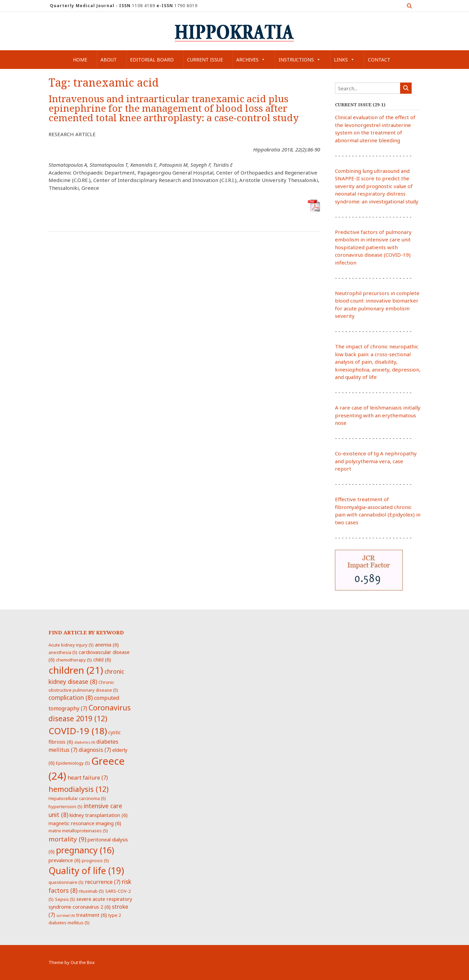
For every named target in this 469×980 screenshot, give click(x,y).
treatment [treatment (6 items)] (91, 915)
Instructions (300, 60)
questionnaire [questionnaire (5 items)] (66, 882)
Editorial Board (152, 60)
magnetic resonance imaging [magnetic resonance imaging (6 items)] (85, 823)
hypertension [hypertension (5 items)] (65, 806)
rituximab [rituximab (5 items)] (91, 891)
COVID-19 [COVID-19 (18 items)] (78, 731)
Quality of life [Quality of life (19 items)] (86, 871)
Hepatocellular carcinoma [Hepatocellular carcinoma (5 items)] (77, 798)
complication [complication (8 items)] (71, 697)
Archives (251, 60)
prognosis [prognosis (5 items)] (95, 860)
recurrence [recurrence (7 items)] (103, 882)
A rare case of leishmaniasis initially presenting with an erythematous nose (378, 415)
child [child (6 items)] (102, 659)
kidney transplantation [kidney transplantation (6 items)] (99, 815)
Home (80, 60)
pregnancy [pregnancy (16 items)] (85, 850)
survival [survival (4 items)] (65, 915)
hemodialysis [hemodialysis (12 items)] (79, 789)
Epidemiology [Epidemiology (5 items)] (73, 763)
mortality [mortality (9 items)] (67, 839)
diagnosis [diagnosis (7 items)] (95, 750)
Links (344, 60)
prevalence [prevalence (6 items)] (64, 860)
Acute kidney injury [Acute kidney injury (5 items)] (71, 645)
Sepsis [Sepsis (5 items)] (65, 899)
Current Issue (205, 60)
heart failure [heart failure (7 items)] (88, 778)
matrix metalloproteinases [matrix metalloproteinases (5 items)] (78, 831)
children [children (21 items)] (76, 670)
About (109, 60)
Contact (379, 60)
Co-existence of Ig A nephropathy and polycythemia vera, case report (376, 461)
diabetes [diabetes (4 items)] (85, 742)
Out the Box (83, 962)
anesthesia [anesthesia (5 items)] (63, 652)
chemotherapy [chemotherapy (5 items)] (74, 660)
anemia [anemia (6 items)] (107, 645)
